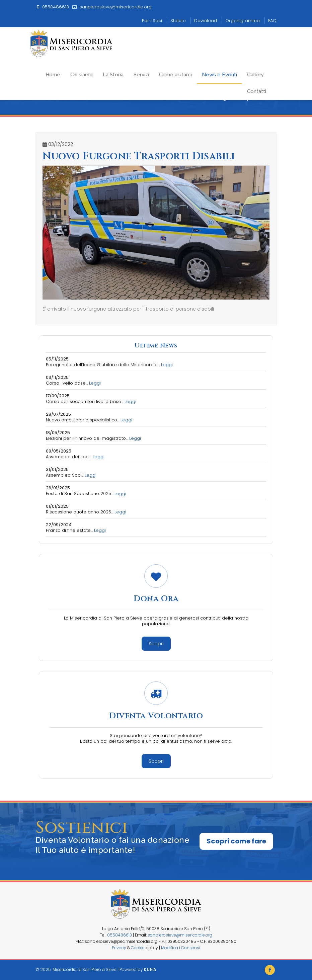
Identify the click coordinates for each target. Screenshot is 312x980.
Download (206, 21)
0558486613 (120, 935)
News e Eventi (219, 75)
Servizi (141, 75)
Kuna (150, 969)
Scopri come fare (236, 841)
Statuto (178, 21)
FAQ (272, 21)
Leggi (167, 365)
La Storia (113, 75)
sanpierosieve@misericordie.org (180, 935)
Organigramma (243, 21)
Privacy (119, 948)
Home (53, 75)
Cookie (138, 948)
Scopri (156, 644)
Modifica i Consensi (181, 948)
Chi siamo (82, 75)
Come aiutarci (175, 75)
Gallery (255, 75)
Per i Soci (152, 21)
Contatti (257, 91)
